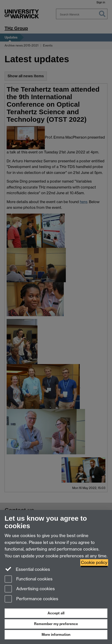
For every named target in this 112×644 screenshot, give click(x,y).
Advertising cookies (30, 589)
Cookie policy (94, 563)
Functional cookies (29, 579)
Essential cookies (27, 569)
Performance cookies (31, 599)
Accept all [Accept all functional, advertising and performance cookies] (56, 613)
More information (56, 635)
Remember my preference (56, 624)
